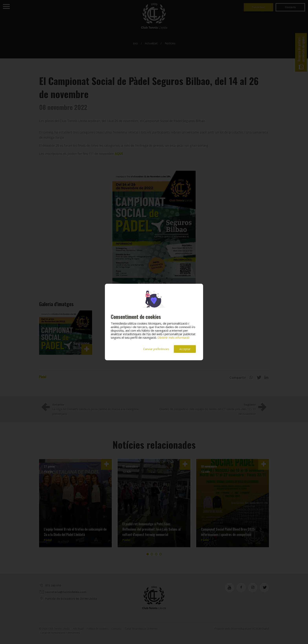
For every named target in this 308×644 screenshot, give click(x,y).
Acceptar (185, 349)
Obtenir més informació (173, 338)
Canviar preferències (156, 349)
